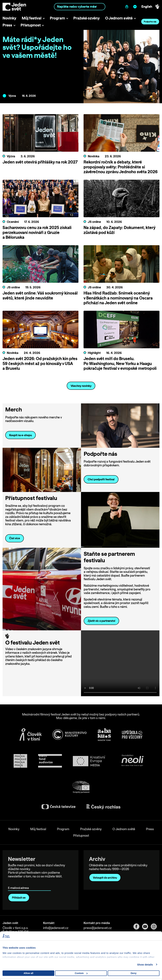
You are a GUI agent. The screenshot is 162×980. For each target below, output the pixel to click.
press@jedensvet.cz (98, 928)
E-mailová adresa (19, 883)
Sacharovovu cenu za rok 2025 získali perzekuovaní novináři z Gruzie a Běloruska (37, 232)
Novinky (9, 18)
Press (7, 25)
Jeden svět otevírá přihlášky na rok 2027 (40, 162)
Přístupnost (31, 25)
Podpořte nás (150, 22)
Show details (145, 965)
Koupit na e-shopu (21, 435)
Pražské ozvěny (87, 18)
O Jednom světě (119, 18)
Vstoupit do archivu (105, 878)
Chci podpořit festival (101, 479)
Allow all (29, 973)
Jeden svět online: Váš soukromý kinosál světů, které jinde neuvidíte (40, 295)
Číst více (15, 538)
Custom (81, 973)
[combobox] (80, 7)
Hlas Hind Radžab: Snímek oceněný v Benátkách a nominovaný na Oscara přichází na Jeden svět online (118, 298)
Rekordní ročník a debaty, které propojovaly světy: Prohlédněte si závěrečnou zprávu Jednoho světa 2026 (121, 167)
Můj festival (32, 18)
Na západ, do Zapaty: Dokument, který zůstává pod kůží (119, 230)
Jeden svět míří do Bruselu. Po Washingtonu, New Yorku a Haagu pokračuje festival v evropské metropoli (120, 363)
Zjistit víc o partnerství (101, 621)
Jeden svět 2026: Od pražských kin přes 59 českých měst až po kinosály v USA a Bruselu (40, 363)
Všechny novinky (81, 386)
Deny (134, 973)
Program (57, 18)
